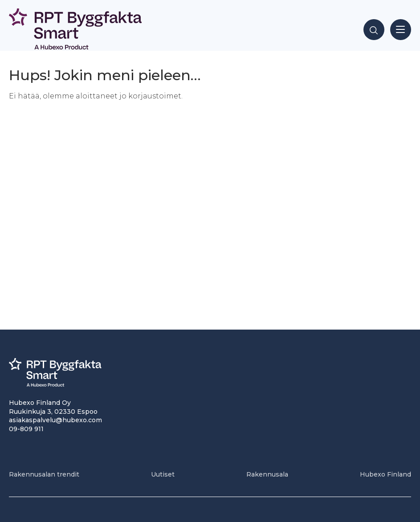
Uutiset (163, 474)
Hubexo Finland (385, 474)
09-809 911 (26, 429)
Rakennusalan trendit (44, 474)
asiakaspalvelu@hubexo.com (55, 420)
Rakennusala (267, 474)
